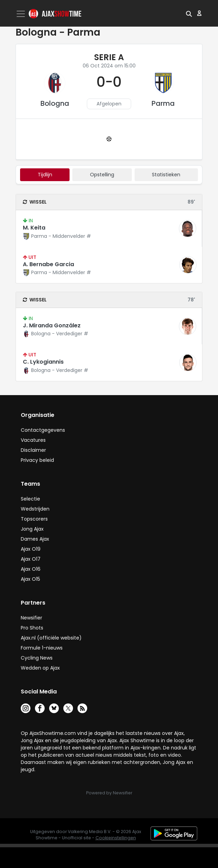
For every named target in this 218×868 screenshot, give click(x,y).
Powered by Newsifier (109, 793)
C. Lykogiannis (43, 362)
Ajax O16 (31, 569)
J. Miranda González (52, 325)
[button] (189, 13)
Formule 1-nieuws (42, 648)
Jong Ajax (32, 529)
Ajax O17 (31, 559)
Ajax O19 (31, 549)
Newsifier (31, 618)
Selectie (30, 499)
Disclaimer (33, 450)
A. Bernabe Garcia (48, 264)
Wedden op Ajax (40, 668)
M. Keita (34, 228)
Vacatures (33, 440)
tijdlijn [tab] (45, 175)
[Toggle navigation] (21, 14)
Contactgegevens (43, 430)
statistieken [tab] (166, 175)
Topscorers (34, 519)
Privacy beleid (37, 460)
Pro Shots (32, 628)
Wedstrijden (35, 509)
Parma (163, 103)
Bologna (55, 103)
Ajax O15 (30, 579)
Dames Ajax (35, 539)
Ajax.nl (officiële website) (51, 638)
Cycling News (37, 658)
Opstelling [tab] (102, 175)
